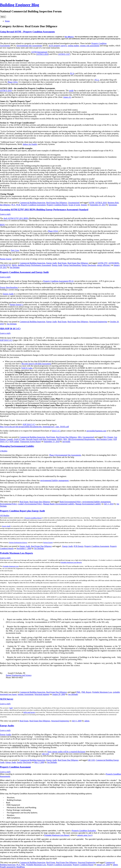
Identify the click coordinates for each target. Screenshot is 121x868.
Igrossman (113, 205)
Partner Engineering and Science (19, 675)
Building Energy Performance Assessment (34, 265)
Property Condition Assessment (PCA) (58, 281)
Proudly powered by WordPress (12, 867)
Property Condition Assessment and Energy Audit (24, 272)
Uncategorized (74, 203)
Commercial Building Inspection (32, 203)
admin (87, 721)
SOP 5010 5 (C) (6, 340)
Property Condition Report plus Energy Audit (22, 511)
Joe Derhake (15, 267)
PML (78, 692)
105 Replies (5, 515)
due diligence (69, 37)
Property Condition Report (57, 205)
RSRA (60, 439)
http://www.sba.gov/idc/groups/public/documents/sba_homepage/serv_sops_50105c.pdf (34, 427)
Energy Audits (7, 726)
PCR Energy (78, 546)
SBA (80, 437)
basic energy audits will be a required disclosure (67, 752)
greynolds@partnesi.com (96, 431)
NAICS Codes (27, 368)
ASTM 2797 (103, 263)
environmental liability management (55, 480)
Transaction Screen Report (30, 442)
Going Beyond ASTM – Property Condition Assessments (27, 32)
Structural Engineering (98, 322)
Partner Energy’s (17, 305)
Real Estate (62, 263)
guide (71, 91)
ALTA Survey (7, 699)
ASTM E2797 (6, 265)
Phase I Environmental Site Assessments (65, 455)
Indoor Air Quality (30, 144)
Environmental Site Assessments (29, 46)
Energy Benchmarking (9, 287)
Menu (3, 17)
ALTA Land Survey (29, 712)
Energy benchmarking (72, 265)
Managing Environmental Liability (17, 446)
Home (7, 21)
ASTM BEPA (114, 263)
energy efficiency (104, 265)
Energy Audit (51, 263)
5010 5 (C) (56, 431)
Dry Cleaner (108, 437)
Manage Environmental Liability (88, 504)
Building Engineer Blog (20, 5)
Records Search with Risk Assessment (36, 364)
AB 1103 (46, 754)
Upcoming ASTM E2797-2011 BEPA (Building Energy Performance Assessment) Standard (44, 210)
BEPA (2, 225)
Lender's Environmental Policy (30, 504)
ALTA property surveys (58, 46)
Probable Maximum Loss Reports (16, 553)
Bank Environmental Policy (71, 502)
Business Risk (113, 203)
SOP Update (14, 442)
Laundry (10, 439)
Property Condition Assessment (33, 205)
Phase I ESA (13, 82)
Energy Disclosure (89, 265)
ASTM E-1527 (64, 54)
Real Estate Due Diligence (57, 203)
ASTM (92, 203)
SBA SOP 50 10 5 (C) (10, 329)
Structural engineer (42, 694)
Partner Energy (6, 259)
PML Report (86, 692)
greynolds (66, 442)
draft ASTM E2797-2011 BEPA (16, 218)
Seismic (84, 205)
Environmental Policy (9, 504)
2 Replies (4, 451)
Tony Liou (15, 250)
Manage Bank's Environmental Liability (59, 504)
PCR (18, 205)
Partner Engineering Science (18, 542)
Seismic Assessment (26, 694)
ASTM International (39, 52)
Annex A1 (67, 97)
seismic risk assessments (90, 46)
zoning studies (74, 46)
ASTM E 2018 (101, 203)
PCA (72, 73)
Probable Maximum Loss (11, 566)
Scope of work (74, 205)
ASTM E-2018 (42, 54)
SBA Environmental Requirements (82, 439)
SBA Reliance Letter (104, 439)
